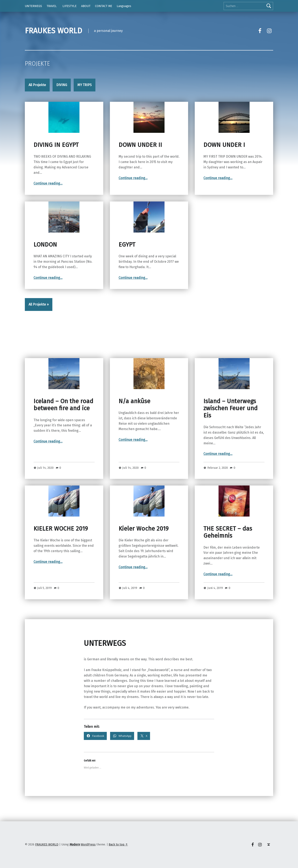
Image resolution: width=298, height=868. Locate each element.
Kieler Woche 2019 (144, 529)
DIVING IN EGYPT (56, 145)
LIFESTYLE (70, 6)
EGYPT (127, 245)
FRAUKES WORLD (53, 31)
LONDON (45, 245)
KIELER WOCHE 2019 (61, 529)
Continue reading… (48, 183)
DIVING (62, 85)
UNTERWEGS (33, 6)
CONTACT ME (104, 6)
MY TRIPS (85, 85)
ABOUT (86, 6)
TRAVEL (52, 6)
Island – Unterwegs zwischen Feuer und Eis (231, 408)
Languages (124, 6)
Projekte (37, 64)
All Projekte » (39, 304)
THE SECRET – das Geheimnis (228, 532)
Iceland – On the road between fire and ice (63, 405)
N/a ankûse (134, 401)
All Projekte (37, 85)
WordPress (88, 844)
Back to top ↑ (118, 844)
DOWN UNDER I (224, 145)
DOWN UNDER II (140, 145)
